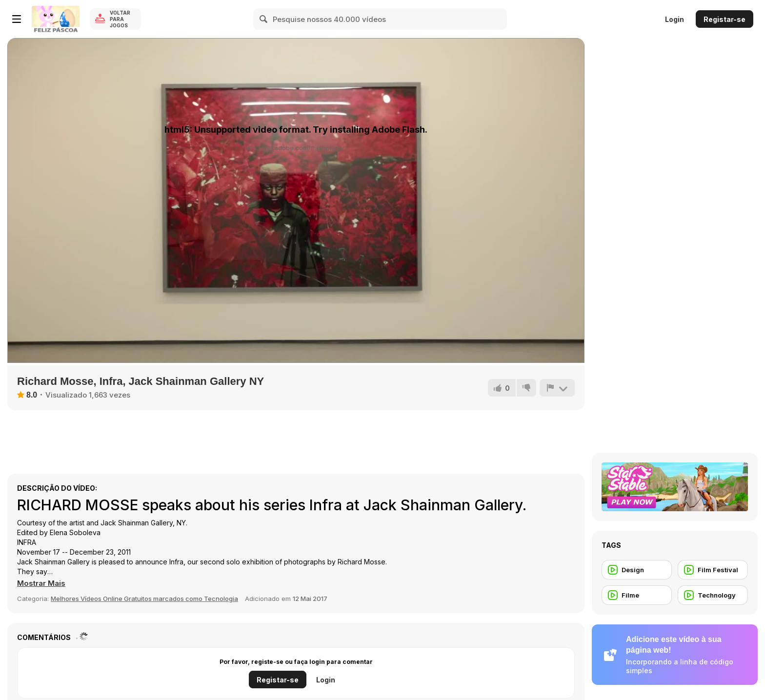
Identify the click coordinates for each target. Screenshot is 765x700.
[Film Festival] (713, 570)
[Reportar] (557, 388)
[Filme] (637, 595)
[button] (41, 583)
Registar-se (725, 19)
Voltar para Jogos (120, 19)
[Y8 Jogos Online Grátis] (56, 19)
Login (674, 19)
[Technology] (713, 595)
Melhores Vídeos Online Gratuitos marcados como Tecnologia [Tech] (144, 599)
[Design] (637, 570)
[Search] (264, 19)
